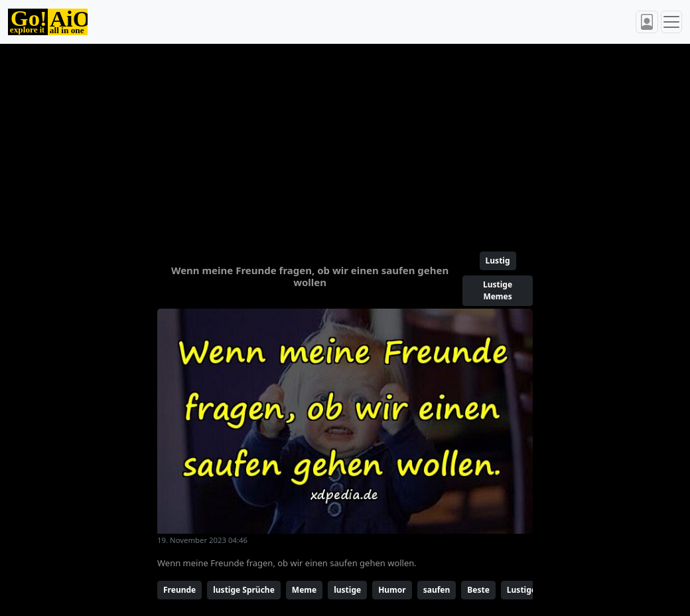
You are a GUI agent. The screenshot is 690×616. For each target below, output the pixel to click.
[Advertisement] (345, 142)
